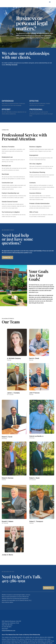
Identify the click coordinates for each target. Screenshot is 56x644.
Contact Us (7, 257)
